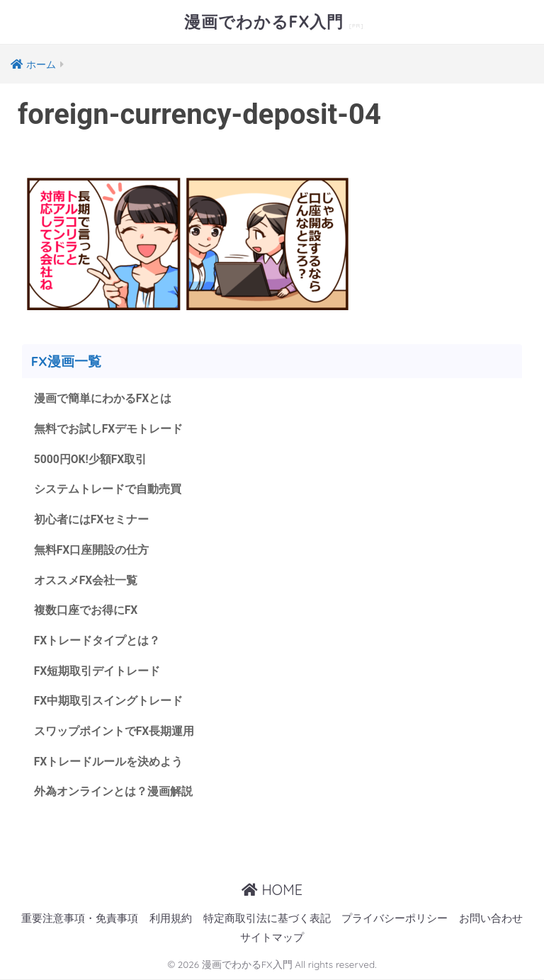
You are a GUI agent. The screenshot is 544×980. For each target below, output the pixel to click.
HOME (272, 890)
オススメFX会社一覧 (86, 580)
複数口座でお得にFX (86, 610)
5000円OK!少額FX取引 (91, 459)
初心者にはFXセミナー (92, 519)
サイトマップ (272, 938)
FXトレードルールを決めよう (109, 762)
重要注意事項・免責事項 (80, 919)
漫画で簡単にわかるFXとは (103, 398)
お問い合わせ (491, 919)
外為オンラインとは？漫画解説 (113, 791)
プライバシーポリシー (395, 919)
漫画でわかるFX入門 (267, 22)
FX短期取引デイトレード (97, 671)
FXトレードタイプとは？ (97, 640)
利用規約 (171, 919)
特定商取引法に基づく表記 (267, 919)
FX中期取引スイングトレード (109, 701)
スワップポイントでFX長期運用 (114, 731)
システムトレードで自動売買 (108, 489)
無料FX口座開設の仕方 (92, 550)
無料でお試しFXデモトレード (109, 429)
